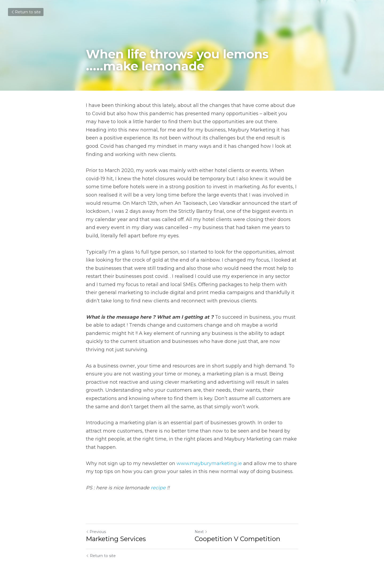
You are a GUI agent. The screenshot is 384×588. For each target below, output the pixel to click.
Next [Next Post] (201, 532)
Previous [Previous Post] (96, 532)
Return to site (26, 12)
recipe (158, 488)
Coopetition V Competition (237, 539)
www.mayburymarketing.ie (209, 463)
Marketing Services (116, 539)
